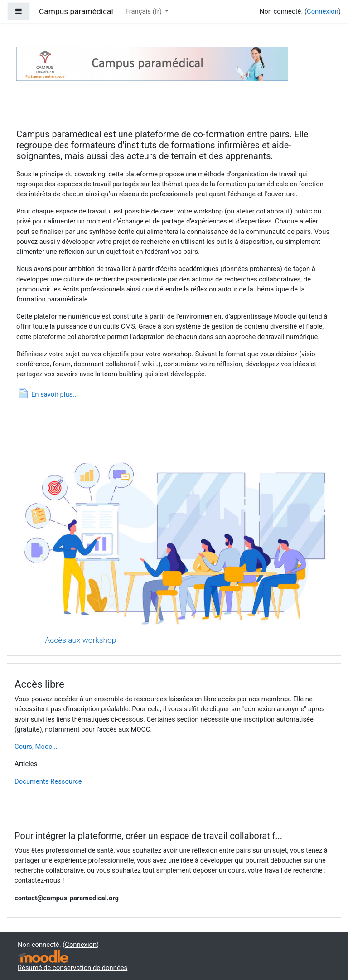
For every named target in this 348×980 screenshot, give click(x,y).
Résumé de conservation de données (72, 968)
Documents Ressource (48, 781)
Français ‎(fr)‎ (145, 11)
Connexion (323, 11)
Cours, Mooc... (36, 747)
